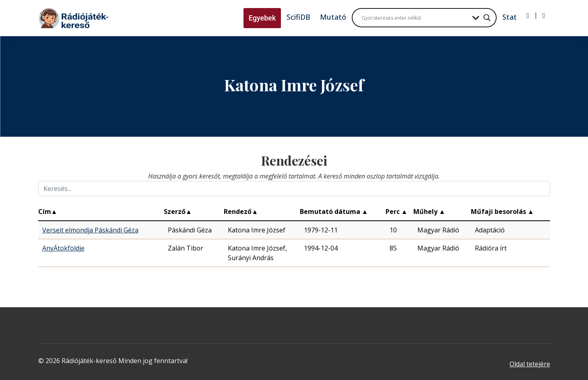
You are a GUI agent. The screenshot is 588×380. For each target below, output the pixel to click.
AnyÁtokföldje (63, 248)
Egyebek (262, 18)
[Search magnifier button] (487, 18)
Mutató (333, 17)
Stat (510, 17)
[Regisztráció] (544, 16)
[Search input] (415, 18)
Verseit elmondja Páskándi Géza (90, 230)
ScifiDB (298, 17)
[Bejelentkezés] (528, 16)
